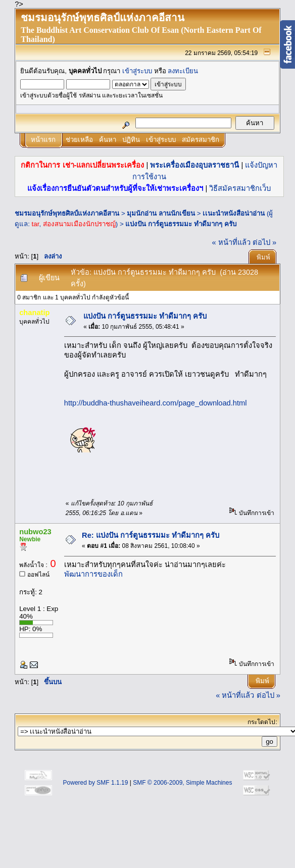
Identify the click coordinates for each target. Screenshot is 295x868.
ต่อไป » (264, 242)
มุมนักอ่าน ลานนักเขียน (161, 213)
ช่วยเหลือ (79, 140)
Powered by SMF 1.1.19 (96, 783)
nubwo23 (35, 532)
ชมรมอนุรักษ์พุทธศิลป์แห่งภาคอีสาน (67, 213)
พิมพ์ (263, 257)
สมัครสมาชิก (201, 140)
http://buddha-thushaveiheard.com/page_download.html (156, 403)
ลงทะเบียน (183, 71)
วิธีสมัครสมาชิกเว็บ (240, 188)
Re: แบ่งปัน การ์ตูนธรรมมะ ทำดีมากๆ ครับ (151, 535)
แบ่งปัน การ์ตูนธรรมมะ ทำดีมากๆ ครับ (181, 224)
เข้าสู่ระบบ (137, 71)
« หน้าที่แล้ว (231, 242)
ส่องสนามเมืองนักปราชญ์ (79, 224)
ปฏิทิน (131, 140)
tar (36, 224)
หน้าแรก (43, 140)
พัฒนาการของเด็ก (93, 574)
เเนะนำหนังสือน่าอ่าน (234, 213)
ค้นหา (108, 140)
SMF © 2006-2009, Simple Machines (182, 783)
